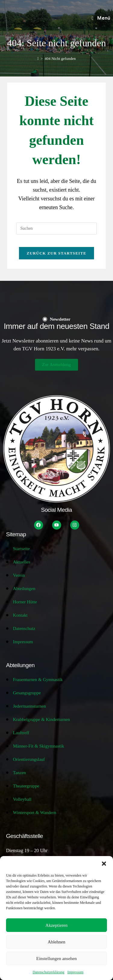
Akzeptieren (56, 925)
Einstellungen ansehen (56, 959)
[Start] (38, 58)
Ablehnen (56, 942)
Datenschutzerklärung (48, 972)
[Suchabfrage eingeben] (56, 229)
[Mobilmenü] (101, 18)
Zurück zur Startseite (57, 253)
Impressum (75, 972)
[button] (104, 864)
